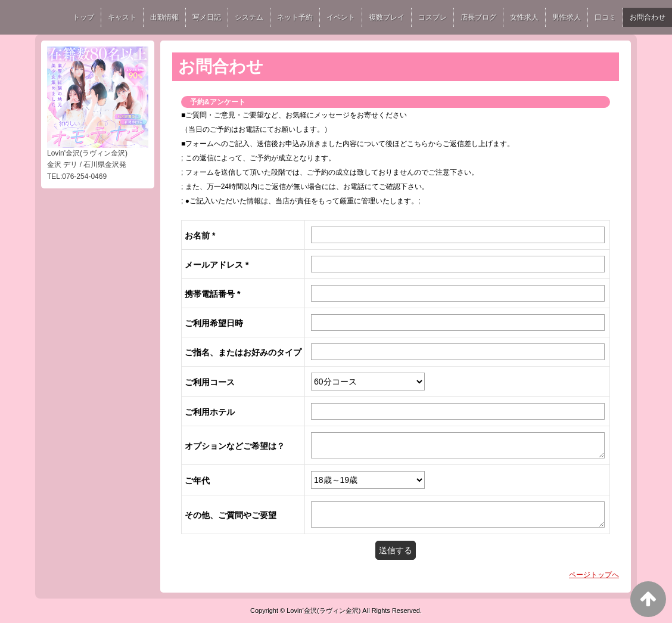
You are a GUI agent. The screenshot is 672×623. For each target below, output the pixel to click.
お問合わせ (648, 17)
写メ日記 (207, 17)
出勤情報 (164, 17)
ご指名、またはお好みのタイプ (243, 352)
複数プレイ (387, 17)
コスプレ (433, 17)
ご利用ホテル (210, 412)
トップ (83, 17)
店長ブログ (478, 17)
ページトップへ (594, 575)
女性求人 (524, 17)
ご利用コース (210, 382)
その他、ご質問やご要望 (231, 515)
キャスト (122, 17)
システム (249, 17)
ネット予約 (295, 17)
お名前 (200, 235)
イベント (341, 17)
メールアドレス (217, 265)
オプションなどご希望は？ (235, 446)
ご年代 (197, 481)
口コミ (605, 17)
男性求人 (567, 17)
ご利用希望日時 (214, 323)
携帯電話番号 (212, 294)
